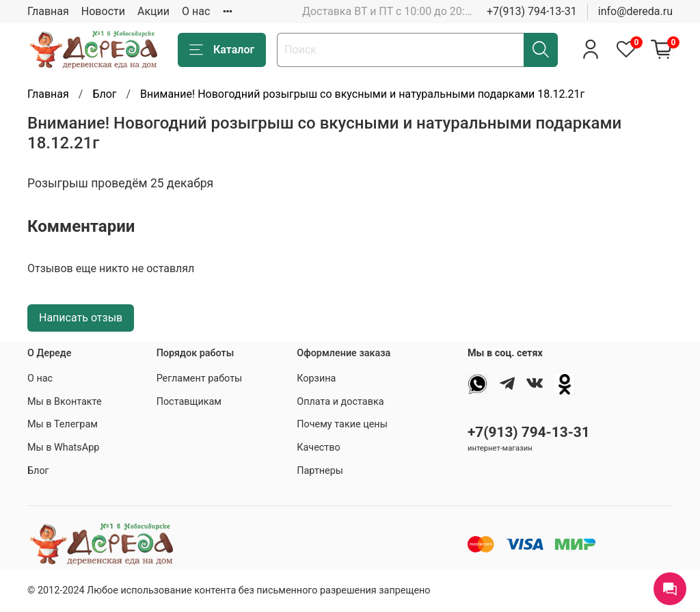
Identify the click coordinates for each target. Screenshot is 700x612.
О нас (196, 11)
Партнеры (320, 471)
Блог (104, 94)
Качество (318, 448)
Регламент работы (200, 378)
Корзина (316, 378)
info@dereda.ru (635, 11)
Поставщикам (189, 402)
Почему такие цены (342, 424)
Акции (153, 11)
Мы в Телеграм (63, 424)
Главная (48, 11)
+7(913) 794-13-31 (532, 11)
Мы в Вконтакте (65, 402)
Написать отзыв (81, 318)
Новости (103, 11)
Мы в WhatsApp (63, 448)
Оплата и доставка (340, 402)
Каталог (222, 50)
